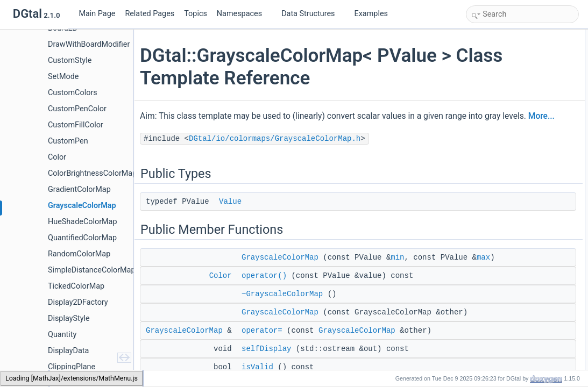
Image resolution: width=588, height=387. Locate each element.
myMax (488, 248)
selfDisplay (493, 130)
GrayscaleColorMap (283, 272)
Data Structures (312, 14)
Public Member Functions (505, 59)
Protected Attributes (497, 225)
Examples (371, 14)
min (401, 272)
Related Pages (150, 14)
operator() (267, 302)
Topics (196, 14)
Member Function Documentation (517, 355)
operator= (265, 369)
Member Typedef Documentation (516, 272)
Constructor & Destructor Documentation (527, 296)
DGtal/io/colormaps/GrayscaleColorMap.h (278, 153)
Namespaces (244, 14)
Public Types (487, 35)
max (315, 284)
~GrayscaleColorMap (285, 320)
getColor (490, 189)
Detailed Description (498, 260)
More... (261, 131)
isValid (487, 142)
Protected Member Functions (511, 201)
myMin (487, 236)
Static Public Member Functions (515, 177)
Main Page (97, 14)
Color (224, 302)
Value (233, 216)
